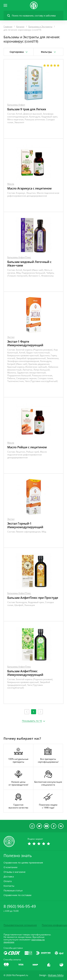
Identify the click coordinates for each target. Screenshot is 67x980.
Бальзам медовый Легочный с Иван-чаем (29, 264)
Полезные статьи (13, 891)
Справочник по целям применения (23, 863)
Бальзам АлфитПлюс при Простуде (33, 598)
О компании (10, 867)
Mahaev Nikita (56, 975)
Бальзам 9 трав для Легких (27, 109)
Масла (11, 184)
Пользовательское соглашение (20, 925)
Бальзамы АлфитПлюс (19, 257)
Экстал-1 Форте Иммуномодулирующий (25, 343)
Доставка (9, 877)
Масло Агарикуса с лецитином (29, 188)
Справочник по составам (18, 895)
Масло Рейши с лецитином (27, 447)
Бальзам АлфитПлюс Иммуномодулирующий (25, 673)
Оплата (8, 881)
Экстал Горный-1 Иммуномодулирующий (25, 525)
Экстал (11, 337)
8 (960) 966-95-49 (20, 906)
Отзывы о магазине (14, 872)
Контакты (9, 886)
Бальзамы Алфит (16, 105)
